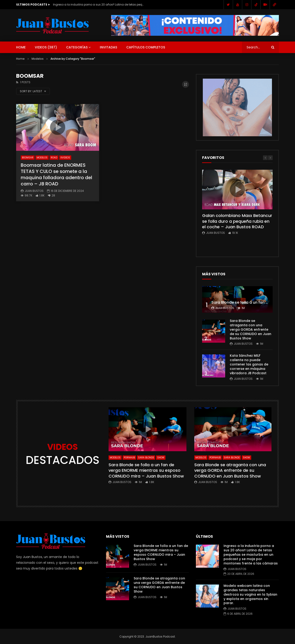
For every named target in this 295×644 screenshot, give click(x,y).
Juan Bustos (34, 191)
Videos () (46, 47)
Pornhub (129, 458)
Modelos (38, 59)
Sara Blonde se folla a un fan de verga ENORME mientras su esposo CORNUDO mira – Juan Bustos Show (146, 470)
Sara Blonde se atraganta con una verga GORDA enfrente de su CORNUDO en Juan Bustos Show (251, 329)
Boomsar (28, 158)
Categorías (77, 47)
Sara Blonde (146, 458)
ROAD (54, 158)
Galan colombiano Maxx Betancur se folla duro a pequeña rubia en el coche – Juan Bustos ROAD (237, 221)
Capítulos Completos (146, 47)
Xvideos (65, 158)
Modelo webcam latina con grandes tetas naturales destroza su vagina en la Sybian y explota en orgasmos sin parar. (250, 594)
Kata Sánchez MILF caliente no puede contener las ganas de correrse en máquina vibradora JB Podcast (249, 364)
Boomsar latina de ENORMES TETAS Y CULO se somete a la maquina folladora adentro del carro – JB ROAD (56, 174)
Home (21, 47)
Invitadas (108, 47)
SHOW (161, 458)
